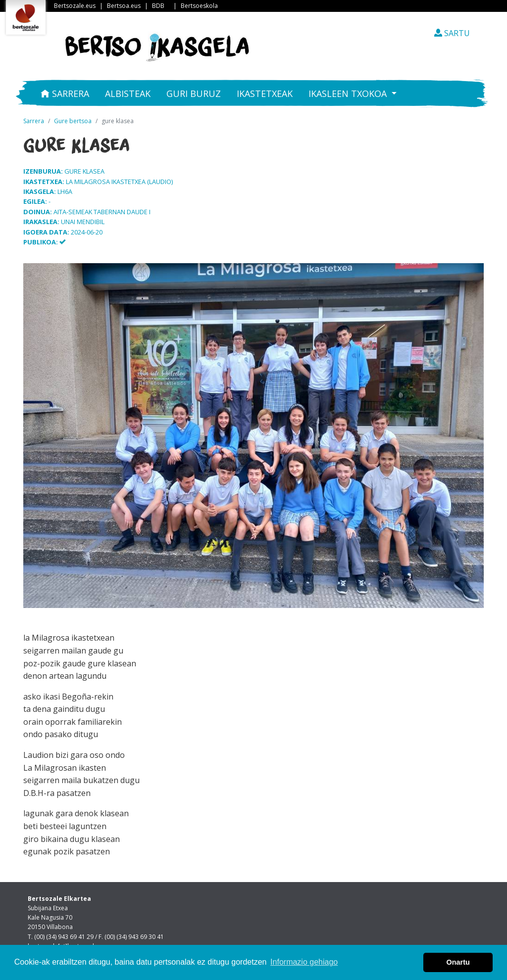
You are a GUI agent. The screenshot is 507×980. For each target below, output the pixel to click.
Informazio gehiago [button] (304, 962)
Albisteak (128, 93)
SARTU (452, 33)
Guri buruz (194, 93)
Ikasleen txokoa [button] (349, 93)
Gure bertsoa (73, 121)
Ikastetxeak (265, 93)
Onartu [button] (458, 962)
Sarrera (65, 93)
